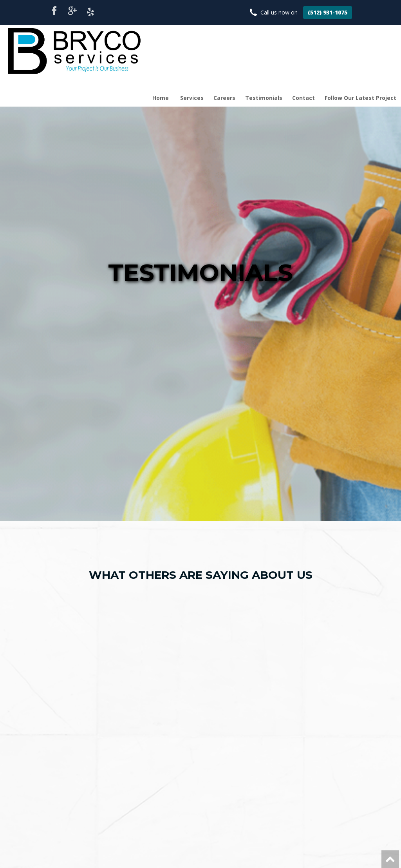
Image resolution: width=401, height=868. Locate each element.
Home (161, 98)
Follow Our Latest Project (360, 98)
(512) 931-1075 (328, 12)
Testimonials (264, 98)
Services (192, 98)
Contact (303, 98)
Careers (224, 98)
